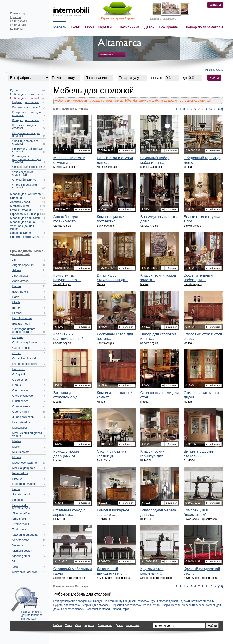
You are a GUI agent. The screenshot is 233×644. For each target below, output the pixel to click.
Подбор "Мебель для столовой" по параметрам (32, 614)
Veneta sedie (21, 540)
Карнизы (105, 27)
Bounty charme (22, 318)
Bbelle (16, 302)
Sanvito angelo (22, 494)
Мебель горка (121, 609)
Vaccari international (25, 535)
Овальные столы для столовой (25, 142)
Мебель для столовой (25, 98)
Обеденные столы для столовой (26, 135)
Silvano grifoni (22, 513)
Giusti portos (21, 401)
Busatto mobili (22, 324)
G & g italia (20, 374)
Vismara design (22, 551)
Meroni (17, 447)
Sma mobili (20, 519)
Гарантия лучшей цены (118, 18)
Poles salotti (20, 473)
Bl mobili (18, 313)
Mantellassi (20, 428)
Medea (17, 441)
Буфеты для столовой (26, 102)
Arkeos (17, 270)
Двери (149, 27)
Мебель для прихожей (25, 218)
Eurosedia (19, 369)
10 (211, 109)
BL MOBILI (147, 460)
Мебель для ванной (23, 222)
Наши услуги (18, 25)
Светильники (128, 27)
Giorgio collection (23, 396)
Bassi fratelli (20, 292)
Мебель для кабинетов (25, 194)
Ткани (75, 27)
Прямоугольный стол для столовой (28, 150)
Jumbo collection (23, 417)
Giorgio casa (21, 390)
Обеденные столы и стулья (110, 601)
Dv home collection (25, 364)
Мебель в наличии (25, 572)
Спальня (16, 198)
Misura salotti (21, 452)
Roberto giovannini (24, 484)
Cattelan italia (21, 348)
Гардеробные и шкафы (26, 214)
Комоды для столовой (26, 120)
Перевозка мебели (73, 609)
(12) (220, 109)
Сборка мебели (171, 605)
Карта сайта (133, 625)
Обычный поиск (213, 70)
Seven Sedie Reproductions (200, 519)
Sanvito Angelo (62, 226)
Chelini (17, 353)
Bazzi (16, 297)
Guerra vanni (21, 412)
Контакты (215, 5)
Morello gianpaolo (24, 468)
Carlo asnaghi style (25, 342)
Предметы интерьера (24, 237)
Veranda (18, 545)
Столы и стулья (21, 210)
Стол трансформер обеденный (72, 601)
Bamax (17, 286)
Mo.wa (17, 457)
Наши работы (19, 21)
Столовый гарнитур (24, 180)
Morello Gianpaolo (64, 167)
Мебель (60, 27)
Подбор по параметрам (204, 27)
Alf (14, 260)
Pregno (17, 479)
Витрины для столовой (26, 107)
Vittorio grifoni (21, 556)
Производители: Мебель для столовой (28, 253)
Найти (214, 78)
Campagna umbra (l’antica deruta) (24, 330)
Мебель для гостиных (25, 94)
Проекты (16, 17)
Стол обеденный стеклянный (23, 173)
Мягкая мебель (20, 206)
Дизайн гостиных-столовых (197, 601)
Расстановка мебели (98, 609)
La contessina (21, 422)
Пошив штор (18, 14)
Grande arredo (22, 406)
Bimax (16, 308)
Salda (16, 489)
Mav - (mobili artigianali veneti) (27, 434)
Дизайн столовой (139, 601)
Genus (17, 385)
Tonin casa (19, 529)
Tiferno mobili (21, 524)
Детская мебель (21, 202)
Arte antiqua (20, 276)
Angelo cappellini (23, 265)
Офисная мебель (22, 233)
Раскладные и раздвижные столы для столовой (27, 159)
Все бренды (169, 27)
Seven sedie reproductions (21, 507)
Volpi (16, 567)
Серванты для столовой (27, 167)
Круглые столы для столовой (24, 127)
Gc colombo (20, 380)
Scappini (18, 500)
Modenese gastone (25, 463)
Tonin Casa (104, 460)
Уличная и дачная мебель (22, 227)
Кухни (14, 90)
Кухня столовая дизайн (165, 601)
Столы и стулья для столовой (25, 186)
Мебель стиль (151, 605)
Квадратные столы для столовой (27, 114)
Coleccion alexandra (25, 358)
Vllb (15, 561)
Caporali (18, 337)
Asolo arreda (21, 281)
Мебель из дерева (193, 605)
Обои (89, 27)
